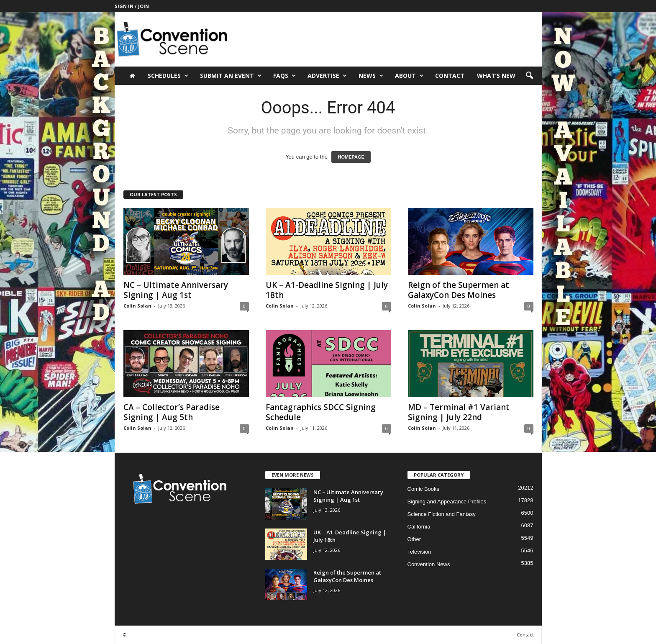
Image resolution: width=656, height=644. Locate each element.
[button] (529, 76)
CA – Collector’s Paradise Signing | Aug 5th (172, 412)
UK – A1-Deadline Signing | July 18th (327, 290)
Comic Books (424, 489)
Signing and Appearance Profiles (447, 502)
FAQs (284, 76)
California (419, 527)
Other (414, 539)
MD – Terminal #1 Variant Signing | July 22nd (459, 412)
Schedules (168, 76)
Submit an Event (231, 76)
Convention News (429, 564)
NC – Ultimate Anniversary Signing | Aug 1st (176, 290)
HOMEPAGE (351, 157)
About (409, 76)
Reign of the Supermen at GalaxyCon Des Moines (459, 290)
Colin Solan (137, 306)
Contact (450, 76)
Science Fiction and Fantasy (442, 514)
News (371, 76)
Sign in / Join (132, 6)
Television (419, 552)
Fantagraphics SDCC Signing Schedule (321, 412)
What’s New (496, 76)
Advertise (327, 76)
